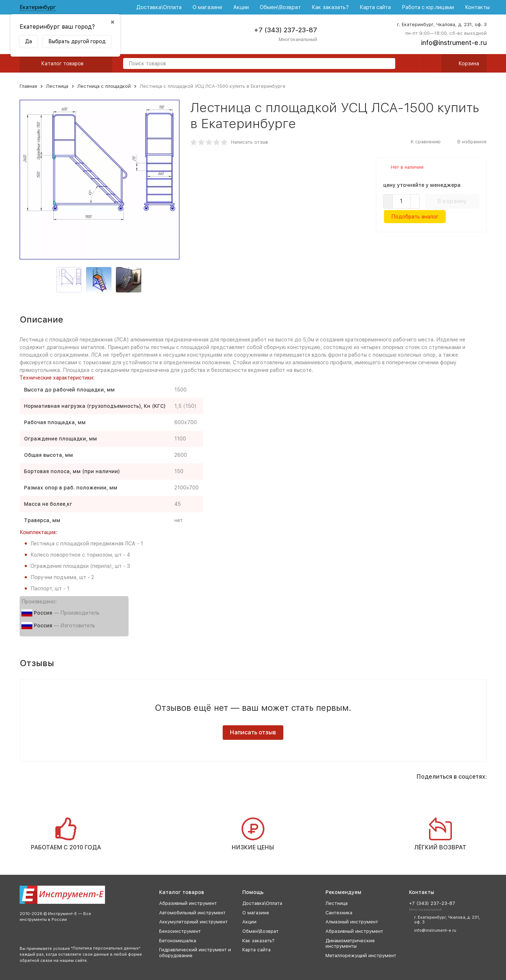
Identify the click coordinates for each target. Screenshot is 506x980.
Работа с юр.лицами (428, 7)
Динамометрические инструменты (350, 944)
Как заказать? (330, 7)
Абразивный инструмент (188, 903)
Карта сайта (375, 7)
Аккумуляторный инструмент (193, 922)
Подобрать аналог (415, 217)
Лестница (57, 86)
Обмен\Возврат (280, 7)
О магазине (207, 7)
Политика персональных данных (106, 948)
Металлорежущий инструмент (361, 956)
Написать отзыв (250, 142)
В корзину (452, 201)
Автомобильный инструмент (192, 913)
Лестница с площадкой (104, 86)
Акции (241, 7)
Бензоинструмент (180, 931)
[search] (387, 64)
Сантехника (339, 913)
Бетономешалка (178, 941)
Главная (28, 86)
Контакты (477, 7)
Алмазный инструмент (352, 922)
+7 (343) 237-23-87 (286, 30)
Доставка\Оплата (159, 7)
